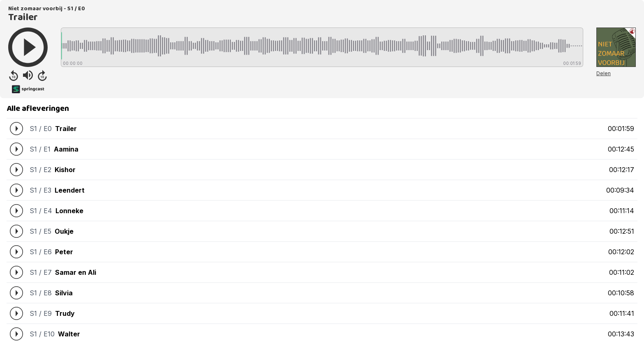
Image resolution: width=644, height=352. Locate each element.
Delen (604, 73)
